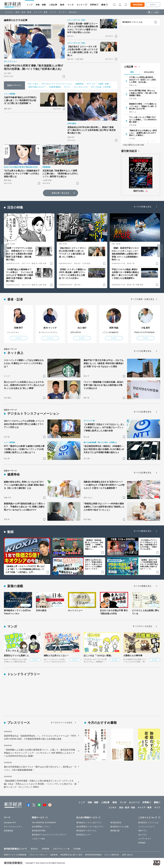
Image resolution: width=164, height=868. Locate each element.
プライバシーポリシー (38, 855)
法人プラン (143, 835)
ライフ (53, 12)
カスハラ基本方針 (112, 855)
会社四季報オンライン (41, 827)
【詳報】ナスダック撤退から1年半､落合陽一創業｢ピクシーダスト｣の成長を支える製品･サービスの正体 (72, 274)
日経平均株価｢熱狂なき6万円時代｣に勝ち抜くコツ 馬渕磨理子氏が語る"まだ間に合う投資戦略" (20, 100)
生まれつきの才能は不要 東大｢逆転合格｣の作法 (114, 612)
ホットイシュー (75, 610)
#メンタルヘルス (81, 87)
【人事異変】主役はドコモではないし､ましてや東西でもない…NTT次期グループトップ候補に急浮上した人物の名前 (104, 427)
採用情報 (46, 849)
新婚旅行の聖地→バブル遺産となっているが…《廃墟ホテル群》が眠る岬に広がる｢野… (143, 106)
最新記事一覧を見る (61, 193)
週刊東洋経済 (129, 151)
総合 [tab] (132, 72)
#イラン (67, 87)
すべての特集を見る (143, 207)
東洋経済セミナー (84, 835)
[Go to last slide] (4, 251)
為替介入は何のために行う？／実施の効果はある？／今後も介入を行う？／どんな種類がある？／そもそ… (94, 564)
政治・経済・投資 (23, 12)
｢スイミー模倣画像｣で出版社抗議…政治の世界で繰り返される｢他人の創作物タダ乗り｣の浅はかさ (103, 385)
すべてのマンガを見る (142, 626)
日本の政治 (41, 610)
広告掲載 (77, 849)
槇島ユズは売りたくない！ (56, 656)
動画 (62, 5)
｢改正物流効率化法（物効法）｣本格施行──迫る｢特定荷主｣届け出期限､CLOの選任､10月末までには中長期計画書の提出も (104, 449)
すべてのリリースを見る (61, 723)
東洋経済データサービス (86, 831)
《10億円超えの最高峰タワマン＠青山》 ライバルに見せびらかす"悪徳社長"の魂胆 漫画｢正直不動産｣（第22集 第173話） (20, 275)
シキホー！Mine (38, 839)
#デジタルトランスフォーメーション (57, 84)
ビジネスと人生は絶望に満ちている (146, 612)
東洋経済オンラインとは (132, 22)
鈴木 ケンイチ (50, 328)
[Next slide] (160, 251)
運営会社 (34, 849)
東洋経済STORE (39, 831)
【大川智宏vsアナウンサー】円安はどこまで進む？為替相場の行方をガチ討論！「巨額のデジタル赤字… (149, 545)
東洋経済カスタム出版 (120, 827)
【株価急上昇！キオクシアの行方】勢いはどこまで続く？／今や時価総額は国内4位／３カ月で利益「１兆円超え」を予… (25, 569)
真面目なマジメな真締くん (16, 656)
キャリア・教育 (41, 12)
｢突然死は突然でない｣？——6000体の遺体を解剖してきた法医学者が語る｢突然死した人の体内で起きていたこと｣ (104, 507)
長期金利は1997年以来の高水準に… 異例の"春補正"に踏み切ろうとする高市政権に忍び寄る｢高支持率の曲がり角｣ (92, 130)
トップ (30, 5)
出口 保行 (82, 328)
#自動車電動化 (55, 87)
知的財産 (54, 855)
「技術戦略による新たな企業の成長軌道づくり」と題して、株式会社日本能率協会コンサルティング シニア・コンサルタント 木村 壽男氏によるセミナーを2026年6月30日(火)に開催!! (40, 753)
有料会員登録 (138, 5)
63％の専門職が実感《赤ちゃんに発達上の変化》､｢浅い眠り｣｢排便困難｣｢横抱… (143, 93)
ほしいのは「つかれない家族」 (98, 656)
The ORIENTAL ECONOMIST (44, 823)
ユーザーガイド (145, 839)
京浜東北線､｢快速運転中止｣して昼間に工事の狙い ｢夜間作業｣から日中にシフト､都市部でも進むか (60, 174)
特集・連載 (41, 5)
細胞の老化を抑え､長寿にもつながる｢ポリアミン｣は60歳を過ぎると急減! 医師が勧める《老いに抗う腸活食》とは (24, 485)
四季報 (93, 5)
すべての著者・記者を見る (142, 299)
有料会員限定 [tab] (149, 72)
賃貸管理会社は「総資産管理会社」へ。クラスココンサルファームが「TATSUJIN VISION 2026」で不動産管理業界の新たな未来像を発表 (40, 737)
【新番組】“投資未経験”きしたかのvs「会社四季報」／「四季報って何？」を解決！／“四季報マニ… (94, 545)
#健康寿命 (79, 84)
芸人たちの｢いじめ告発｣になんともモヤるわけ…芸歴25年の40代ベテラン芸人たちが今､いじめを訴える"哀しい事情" (24, 385)
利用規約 (142, 843)
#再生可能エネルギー (37, 87)
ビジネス (9, 12)
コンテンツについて (146, 827)
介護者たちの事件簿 (133, 656)
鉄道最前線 (9, 831)
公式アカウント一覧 (61, 849)
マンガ (70, 5)
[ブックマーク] (64, 76)
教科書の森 (115, 831)
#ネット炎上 (33, 84)
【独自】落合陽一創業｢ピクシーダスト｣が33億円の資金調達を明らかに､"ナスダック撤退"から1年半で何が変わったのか (83, 28)
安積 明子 (19, 328)
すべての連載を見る (143, 586)
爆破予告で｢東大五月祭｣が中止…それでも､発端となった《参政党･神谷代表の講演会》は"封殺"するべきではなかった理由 (104, 363)
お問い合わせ (127, 855)
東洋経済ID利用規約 (93, 855)
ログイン (153, 5)
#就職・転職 (103, 84)
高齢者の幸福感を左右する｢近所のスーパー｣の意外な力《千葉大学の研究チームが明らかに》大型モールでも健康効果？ (104, 485)
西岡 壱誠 (114, 328)
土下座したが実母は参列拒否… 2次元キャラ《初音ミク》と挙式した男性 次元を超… (143, 80)
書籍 (103, 5)
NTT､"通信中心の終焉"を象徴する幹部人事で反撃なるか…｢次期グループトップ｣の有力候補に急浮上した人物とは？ (24, 449)
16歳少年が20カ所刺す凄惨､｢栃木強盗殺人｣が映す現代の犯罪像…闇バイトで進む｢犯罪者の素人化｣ (34, 67)
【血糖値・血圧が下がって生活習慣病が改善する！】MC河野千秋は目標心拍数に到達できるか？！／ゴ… (149, 564)
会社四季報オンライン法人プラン (90, 827)
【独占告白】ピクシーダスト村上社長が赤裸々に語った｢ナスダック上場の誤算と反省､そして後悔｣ (83, 51)
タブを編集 (155, 12)
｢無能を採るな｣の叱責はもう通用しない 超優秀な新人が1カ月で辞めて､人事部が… (143, 133)
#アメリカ (91, 84)
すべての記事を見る (143, 351)
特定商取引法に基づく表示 (71, 855)
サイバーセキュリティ (13, 827)
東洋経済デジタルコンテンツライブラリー (49, 835)
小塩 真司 (146, 328)
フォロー (18, 338)
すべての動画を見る (143, 531)
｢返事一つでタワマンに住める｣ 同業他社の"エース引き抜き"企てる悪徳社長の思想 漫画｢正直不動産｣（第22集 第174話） (20, 254)
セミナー (81, 5)
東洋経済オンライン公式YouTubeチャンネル (17, 612)
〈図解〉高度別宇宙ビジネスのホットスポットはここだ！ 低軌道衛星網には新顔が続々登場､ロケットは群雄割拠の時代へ (125, 254)
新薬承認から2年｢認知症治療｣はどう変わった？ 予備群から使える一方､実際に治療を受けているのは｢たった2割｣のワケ (24, 507)
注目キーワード (14, 85)
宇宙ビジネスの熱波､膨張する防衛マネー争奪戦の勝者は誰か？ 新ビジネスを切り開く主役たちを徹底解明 (125, 274)
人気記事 (53, 5)
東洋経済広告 (116, 823)
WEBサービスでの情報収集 (15, 855)
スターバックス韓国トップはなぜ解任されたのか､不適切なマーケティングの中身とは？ (24, 363)
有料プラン (143, 831)
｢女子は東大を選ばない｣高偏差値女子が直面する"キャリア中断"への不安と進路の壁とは (22, 174)
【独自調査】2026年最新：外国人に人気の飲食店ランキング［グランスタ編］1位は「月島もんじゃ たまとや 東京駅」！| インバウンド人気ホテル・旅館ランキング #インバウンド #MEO (40, 784)
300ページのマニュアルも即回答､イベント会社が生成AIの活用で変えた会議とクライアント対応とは (24, 424)
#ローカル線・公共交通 (101, 87)
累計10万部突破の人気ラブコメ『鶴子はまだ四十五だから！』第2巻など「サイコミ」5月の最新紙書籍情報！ (40, 768)
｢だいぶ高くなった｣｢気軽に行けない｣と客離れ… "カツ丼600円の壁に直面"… (143, 119)
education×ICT (10, 823)
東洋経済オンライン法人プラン (89, 823)
